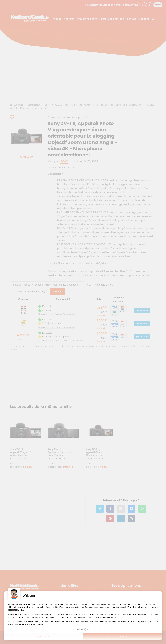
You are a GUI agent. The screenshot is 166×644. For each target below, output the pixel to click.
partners (27, 604)
